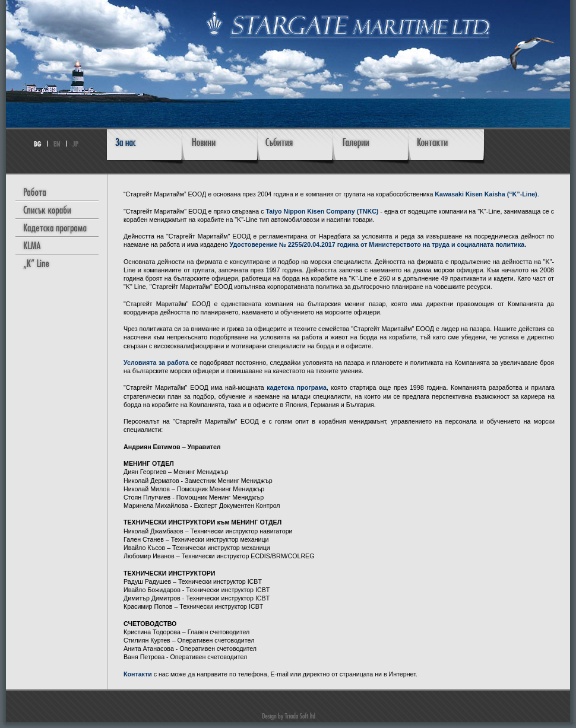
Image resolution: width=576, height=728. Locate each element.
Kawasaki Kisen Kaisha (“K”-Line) (486, 194)
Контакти (138, 674)
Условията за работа (156, 363)
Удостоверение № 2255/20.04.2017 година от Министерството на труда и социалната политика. (378, 244)
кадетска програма (297, 387)
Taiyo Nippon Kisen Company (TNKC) (322, 211)
